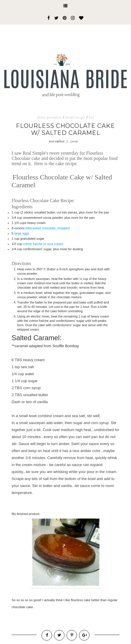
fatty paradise (49, 117)
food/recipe (75, 117)
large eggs (22, 233)
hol (91, 117)
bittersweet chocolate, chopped (48, 228)
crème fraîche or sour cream (43, 244)
